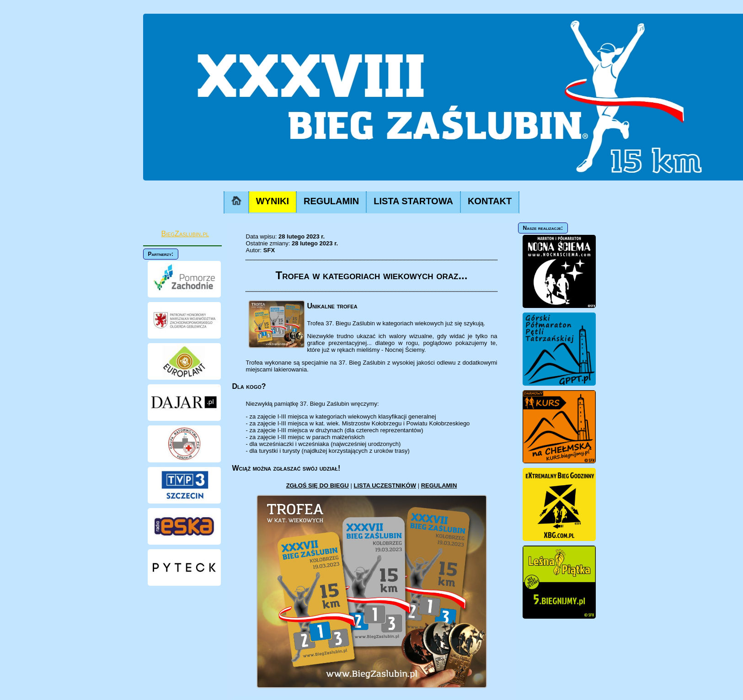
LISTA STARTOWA (413, 201)
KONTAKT (490, 201)
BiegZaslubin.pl (185, 234)
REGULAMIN (331, 201)
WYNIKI (273, 201)
